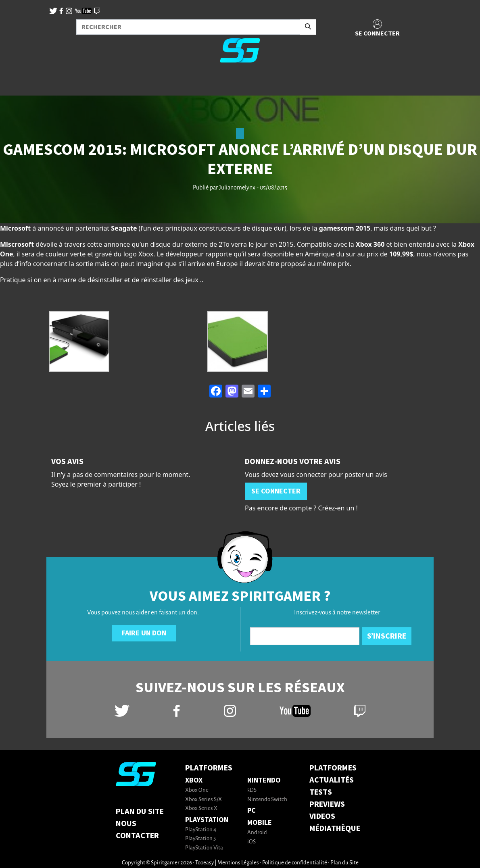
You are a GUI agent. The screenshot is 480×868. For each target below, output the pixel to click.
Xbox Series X (201, 809)
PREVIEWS (327, 804)
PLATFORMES (333, 768)
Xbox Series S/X (203, 800)
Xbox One (197, 790)
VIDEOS (322, 816)
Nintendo (264, 780)
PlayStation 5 (200, 839)
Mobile (260, 823)
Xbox (194, 780)
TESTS (321, 792)
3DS (252, 790)
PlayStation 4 (201, 830)
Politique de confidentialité (295, 863)
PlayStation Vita (204, 848)
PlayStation (207, 820)
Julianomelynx (237, 188)
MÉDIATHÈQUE (335, 828)
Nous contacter (137, 830)
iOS (251, 842)
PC (251, 811)
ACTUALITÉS (332, 780)
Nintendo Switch (267, 800)
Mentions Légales (238, 863)
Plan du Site (140, 812)
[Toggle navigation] (17, 82)
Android (257, 833)
